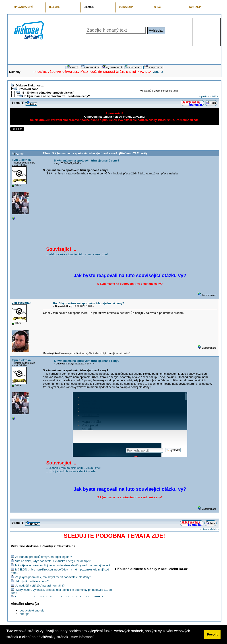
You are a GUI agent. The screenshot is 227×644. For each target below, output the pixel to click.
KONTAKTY (196, 7)
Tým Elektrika (21, 160)
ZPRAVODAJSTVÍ (23, 7)
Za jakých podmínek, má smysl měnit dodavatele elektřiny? (53, 577)
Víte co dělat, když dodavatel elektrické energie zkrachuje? (53, 561)
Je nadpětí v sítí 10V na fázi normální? (40, 586)
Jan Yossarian (22, 303)
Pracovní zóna (28, 89)
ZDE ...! (158, 72)
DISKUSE (89, 7)
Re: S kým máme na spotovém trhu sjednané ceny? (89, 303)
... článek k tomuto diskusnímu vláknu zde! (73, 468)
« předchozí (205, 97)
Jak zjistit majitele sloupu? (32, 581)
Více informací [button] (82, 637)
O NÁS (158, 7)
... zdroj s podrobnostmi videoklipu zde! (71, 471)
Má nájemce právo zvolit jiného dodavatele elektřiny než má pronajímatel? (63, 565)
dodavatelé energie (32, 610)
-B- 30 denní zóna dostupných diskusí (47, 93)
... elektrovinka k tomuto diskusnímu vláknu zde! (77, 254)
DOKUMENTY (126, 7)
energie (24, 614)
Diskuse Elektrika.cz (30, 85)
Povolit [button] (212, 634)
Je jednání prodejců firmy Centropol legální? (43, 557)
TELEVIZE (54, 7)
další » (215, 97)
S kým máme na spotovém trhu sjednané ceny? (57, 96)
